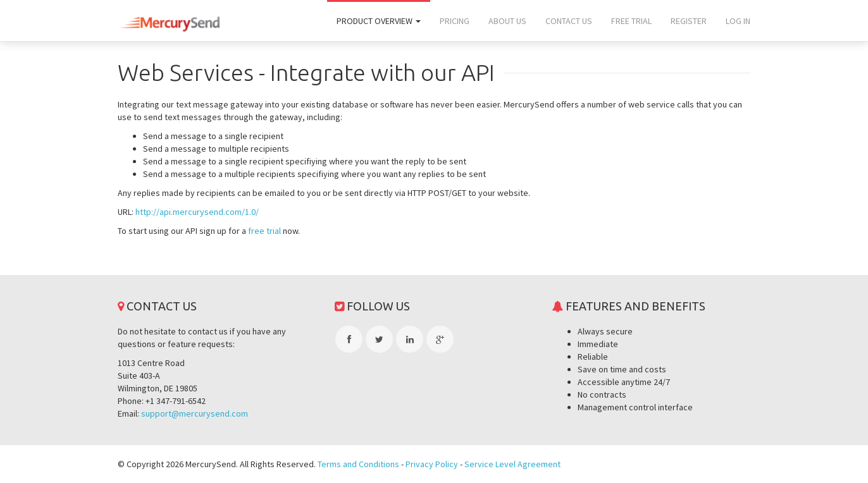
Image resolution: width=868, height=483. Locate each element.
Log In (738, 21)
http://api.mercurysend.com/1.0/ (197, 212)
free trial (264, 231)
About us (507, 21)
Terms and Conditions (358, 464)
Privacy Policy (432, 464)
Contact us (569, 21)
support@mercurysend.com (195, 413)
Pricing (455, 21)
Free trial (631, 21)
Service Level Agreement (512, 464)
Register (689, 21)
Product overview (379, 21)
